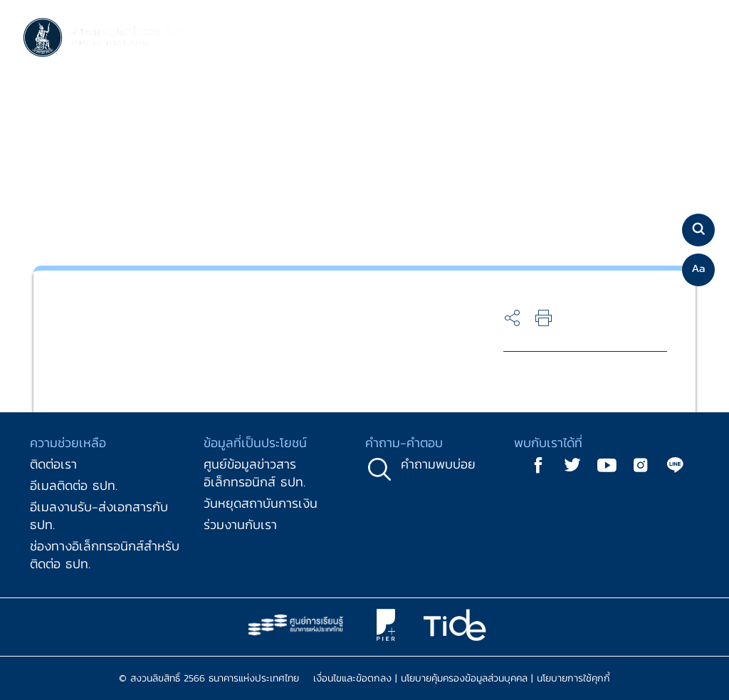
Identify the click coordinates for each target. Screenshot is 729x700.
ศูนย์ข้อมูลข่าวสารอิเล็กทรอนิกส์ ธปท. (255, 473)
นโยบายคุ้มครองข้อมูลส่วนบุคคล (464, 678)
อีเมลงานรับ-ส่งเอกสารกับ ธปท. (99, 516)
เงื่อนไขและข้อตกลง (352, 678)
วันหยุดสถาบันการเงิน (261, 503)
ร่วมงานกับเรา (240, 524)
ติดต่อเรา (53, 464)
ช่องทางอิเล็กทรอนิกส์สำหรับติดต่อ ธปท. (105, 555)
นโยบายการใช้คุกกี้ (573, 678)
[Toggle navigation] (692, 38)
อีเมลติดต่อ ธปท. (74, 485)
